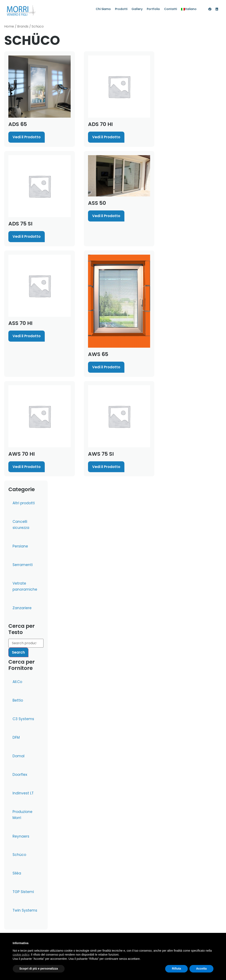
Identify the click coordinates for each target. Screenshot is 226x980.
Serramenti (23, 565)
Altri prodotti (24, 503)
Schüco (19, 855)
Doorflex (20, 775)
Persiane (20, 546)
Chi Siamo (103, 9)
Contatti (170, 9)
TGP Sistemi (23, 892)
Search (18, 652)
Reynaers (21, 836)
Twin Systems (25, 910)
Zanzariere (22, 608)
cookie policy (21, 955)
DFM (16, 737)
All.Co (17, 682)
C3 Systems (23, 719)
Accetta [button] (201, 969)
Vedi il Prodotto (27, 137)
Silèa (17, 873)
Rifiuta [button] (176, 969)
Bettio (18, 700)
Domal (19, 756)
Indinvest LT (23, 793)
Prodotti (121, 9)
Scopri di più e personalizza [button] (39, 969)
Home (9, 26)
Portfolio (153, 9)
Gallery (137, 9)
